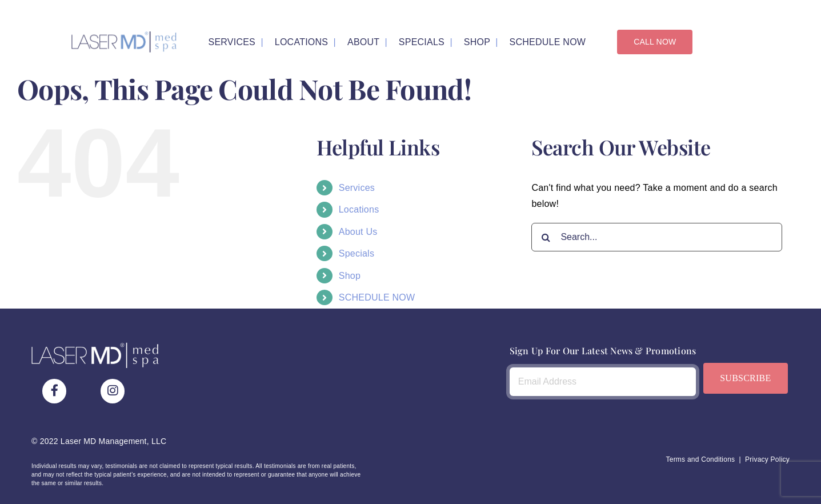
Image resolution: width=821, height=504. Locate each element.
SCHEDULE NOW (377, 297)
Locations (359, 209)
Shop (350, 275)
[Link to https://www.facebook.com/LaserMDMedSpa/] (54, 391)
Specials (357, 253)
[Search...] (657, 237)
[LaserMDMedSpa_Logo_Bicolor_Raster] (124, 36)
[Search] (546, 237)
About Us (358, 231)
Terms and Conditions (700, 459)
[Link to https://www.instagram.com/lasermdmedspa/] (113, 391)
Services (357, 188)
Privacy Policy (767, 459)
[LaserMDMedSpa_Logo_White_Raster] (95, 347)
